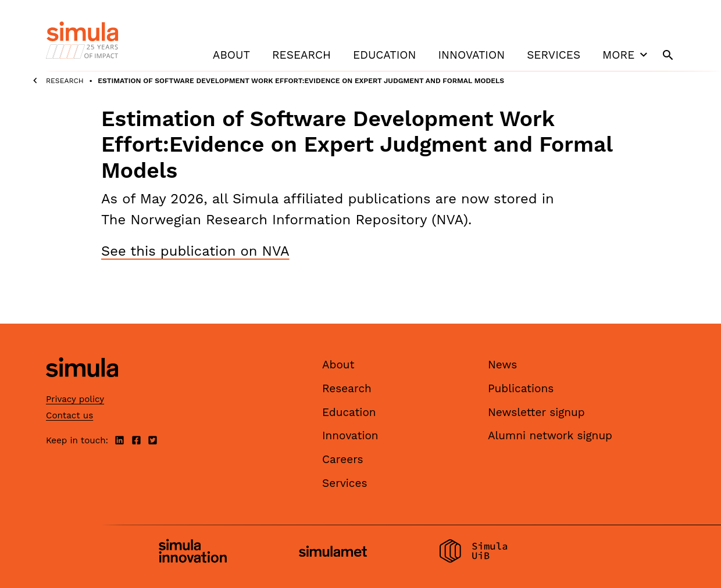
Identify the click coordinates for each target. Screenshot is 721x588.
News (502, 365)
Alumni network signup (550, 435)
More (626, 55)
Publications (521, 388)
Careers (343, 459)
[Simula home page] (82, 387)
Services (554, 55)
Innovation (471, 55)
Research (301, 55)
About (231, 55)
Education (384, 55)
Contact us (69, 415)
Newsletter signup (536, 412)
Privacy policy (75, 399)
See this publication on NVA (195, 251)
